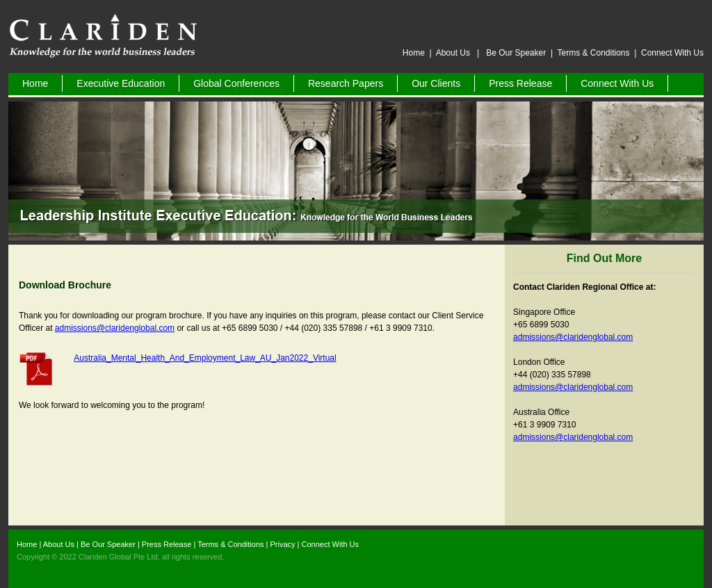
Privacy (282, 544)
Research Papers (346, 83)
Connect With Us (672, 53)
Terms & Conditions (593, 53)
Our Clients (436, 83)
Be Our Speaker (517, 53)
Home (414, 53)
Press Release (520, 83)
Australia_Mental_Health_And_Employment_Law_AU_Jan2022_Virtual (205, 358)
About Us (454, 53)
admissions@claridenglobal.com (115, 328)
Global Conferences (236, 83)
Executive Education (121, 83)
